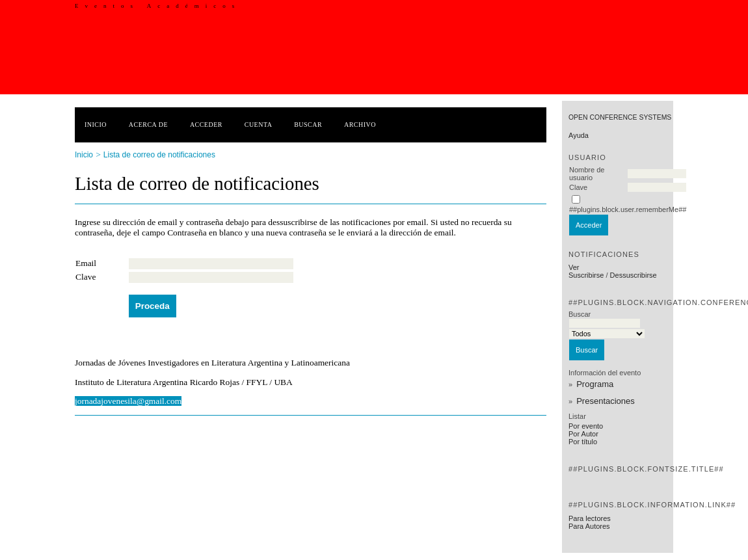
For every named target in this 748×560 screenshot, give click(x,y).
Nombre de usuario (587, 174)
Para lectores (590, 518)
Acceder (206, 125)
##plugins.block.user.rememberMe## (628, 209)
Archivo (360, 125)
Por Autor (583, 434)
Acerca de (148, 125)
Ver (574, 267)
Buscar (308, 125)
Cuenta (259, 125)
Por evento (586, 426)
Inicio (96, 125)
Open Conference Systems (620, 117)
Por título (583, 442)
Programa (595, 384)
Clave (578, 187)
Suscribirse (586, 275)
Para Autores (589, 526)
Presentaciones (606, 401)
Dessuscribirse (634, 275)
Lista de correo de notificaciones (159, 155)
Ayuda (579, 135)
